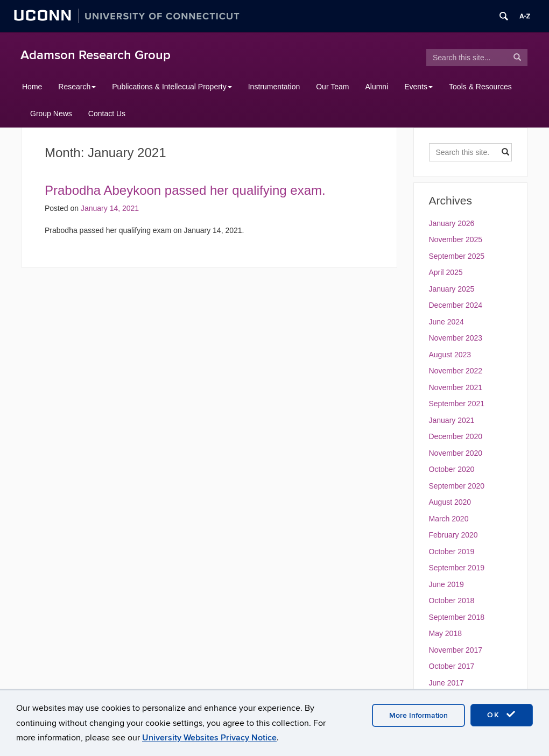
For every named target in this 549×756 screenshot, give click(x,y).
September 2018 (457, 617)
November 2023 (456, 338)
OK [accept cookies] (502, 715)
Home (32, 87)
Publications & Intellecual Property (172, 87)
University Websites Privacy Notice (209, 738)
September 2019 (457, 568)
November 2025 (456, 239)
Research (77, 87)
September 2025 (457, 256)
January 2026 (452, 223)
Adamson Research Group (96, 55)
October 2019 (452, 552)
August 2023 (450, 355)
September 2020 (457, 486)
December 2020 (456, 436)
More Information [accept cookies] (418, 715)
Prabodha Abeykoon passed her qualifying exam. (185, 190)
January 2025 (452, 289)
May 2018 (445, 633)
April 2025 (446, 272)
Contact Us (107, 114)
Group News (51, 114)
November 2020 (456, 453)
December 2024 (456, 305)
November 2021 (456, 387)
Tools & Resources (480, 87)
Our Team (332, 87)
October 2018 (452, 600)
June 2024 (446, 322)
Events (418, 87)
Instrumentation (274, 87)
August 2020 (450, 502)
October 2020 (452, 469)
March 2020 (449, 519)
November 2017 (456, 650)
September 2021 (457, 404)
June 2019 (446, 584)
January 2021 (452, 420)
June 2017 (446, 683)
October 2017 (452, 666)
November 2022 (456, 371)
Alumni (376, 87)
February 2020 (453, 535)
